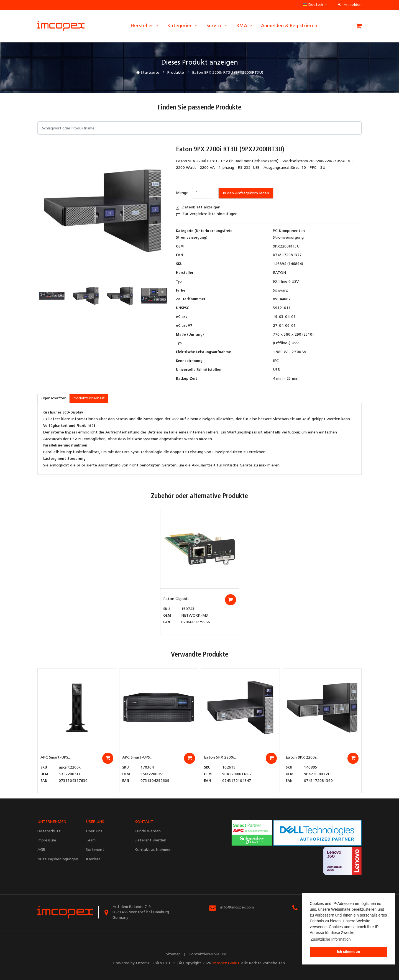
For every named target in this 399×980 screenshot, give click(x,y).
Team (91, 840)
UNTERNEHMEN (52, 822)
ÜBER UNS (95, 822)
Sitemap (173, 954)
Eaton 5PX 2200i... (220, 758)
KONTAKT (144, 822)
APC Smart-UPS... (56, 758)
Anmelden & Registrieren (289, 26)
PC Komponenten (289, 231)
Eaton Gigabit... (177, 599)
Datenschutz (49, 831)
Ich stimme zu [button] (348, 952)
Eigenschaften (53, 398)
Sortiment (95, 850)
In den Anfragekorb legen (246, 193)
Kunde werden (148, 831)
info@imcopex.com (237, 908)
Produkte (176, 73)
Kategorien (183, 26)
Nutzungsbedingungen (57, 859)
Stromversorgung (288, 238)
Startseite (148, 73)
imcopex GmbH (226, 963)
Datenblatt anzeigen (198, 207)
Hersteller (145, 26)
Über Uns (94, 831)
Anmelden (350, 5)
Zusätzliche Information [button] (331, 939)
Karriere (93, 859)
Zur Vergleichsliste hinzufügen (207, 214)
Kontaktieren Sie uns (208, 954)
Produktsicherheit (89, 398)
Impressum (47, 840)
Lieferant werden (150, 840)
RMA (245, 26)
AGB (41, 850)
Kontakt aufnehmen (153, 850)
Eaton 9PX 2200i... (302, 758)
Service (217, 26)
